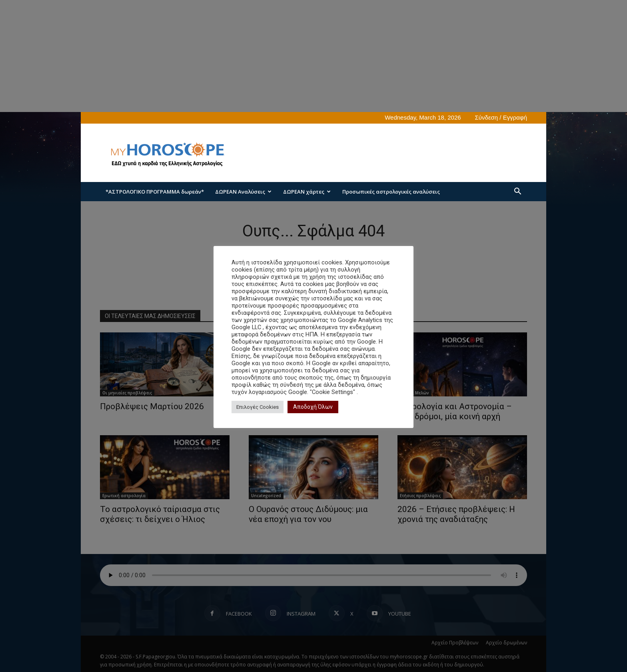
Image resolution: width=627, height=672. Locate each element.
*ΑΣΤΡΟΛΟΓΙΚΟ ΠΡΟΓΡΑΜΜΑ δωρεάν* (155, 192)
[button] (517, 192)
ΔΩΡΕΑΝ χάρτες (307, 192)
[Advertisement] (381, 153)
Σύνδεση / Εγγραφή (501, 117)
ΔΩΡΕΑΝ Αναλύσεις (243, 192)
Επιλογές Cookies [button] (258, 407)
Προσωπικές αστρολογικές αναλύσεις (391, 192)
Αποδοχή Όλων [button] (313, 407)
